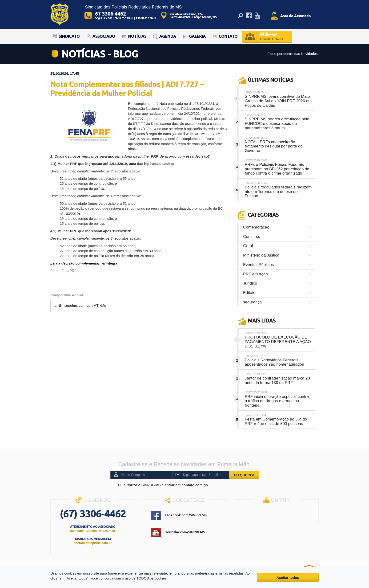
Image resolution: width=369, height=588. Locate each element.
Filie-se (272, 37)
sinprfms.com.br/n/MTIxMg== (87, 305)
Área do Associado (295, 16)
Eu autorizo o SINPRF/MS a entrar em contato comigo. (161, 485)
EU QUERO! (244, 475)
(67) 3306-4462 (93, 514)
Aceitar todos (288, 578)
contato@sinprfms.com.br (93, 543)
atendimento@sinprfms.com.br (93, 531)
